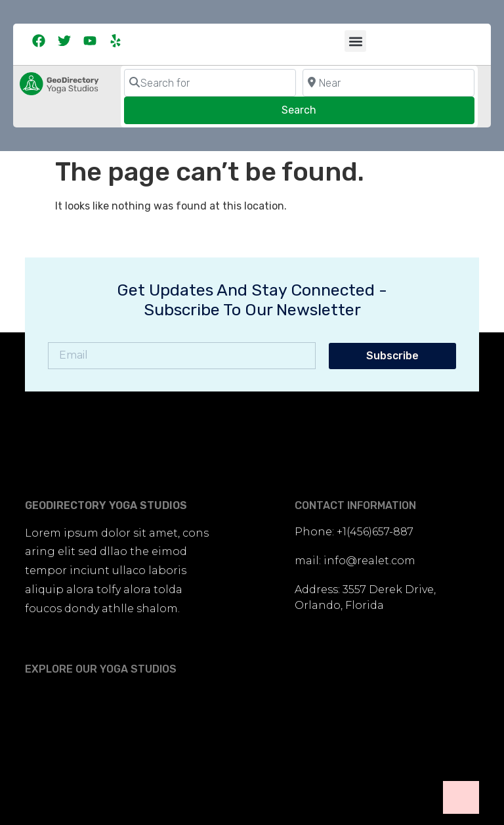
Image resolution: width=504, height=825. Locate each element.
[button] (355, 41)
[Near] (388, 83)
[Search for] (210, 83)
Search (316, 109)
